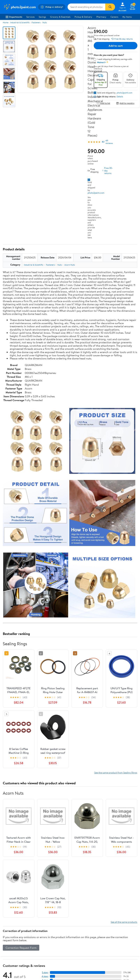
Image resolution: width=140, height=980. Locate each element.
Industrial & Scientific (20, 22)
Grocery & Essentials (60, 17)
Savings (42, 17)
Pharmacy (101, 17)
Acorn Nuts (70, 265)
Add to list (103, 103)
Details (120, 97)
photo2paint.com (96, 193)
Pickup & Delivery (83, 17)
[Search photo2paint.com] (86, 7)
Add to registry (125, 103)
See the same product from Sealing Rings (116, 773)
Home (6, 22)
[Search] (110, 7)
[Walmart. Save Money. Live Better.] (20, 7)
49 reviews (109, 142)
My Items (127, 17)
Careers (114, 17)
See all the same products (124, 922)
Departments (14, 17)
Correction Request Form (21, 948)
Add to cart (116, 46)
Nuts (45, 22)
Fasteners (36, 22)
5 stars (45, 972)
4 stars (45, 976)
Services (30, 17)
